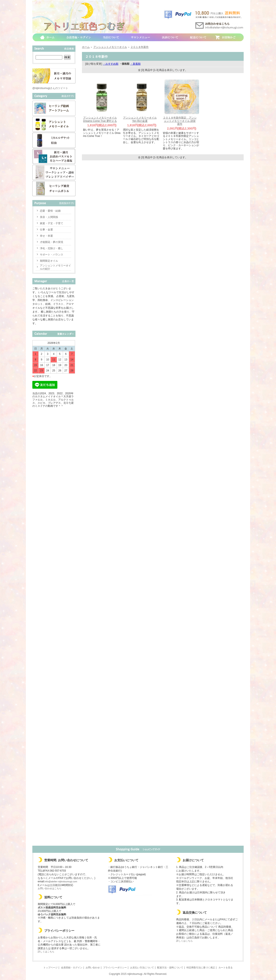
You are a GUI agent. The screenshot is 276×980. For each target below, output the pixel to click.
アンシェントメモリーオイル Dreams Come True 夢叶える (100, 119)
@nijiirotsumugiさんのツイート (50, 88)
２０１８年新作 (140, 47)
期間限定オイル (49, 261)
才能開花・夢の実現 (52, 242)
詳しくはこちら (46, 952)
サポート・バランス (52, 255)
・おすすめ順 (111, 64)
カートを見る (226, 967)
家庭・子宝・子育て (52, 223)
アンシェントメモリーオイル (110, 47)
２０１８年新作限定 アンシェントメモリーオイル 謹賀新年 (180, 121)
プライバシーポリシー (115, 967)
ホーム (86, 47)
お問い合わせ (93, 967)
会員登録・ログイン (72, 967)
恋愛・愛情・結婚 (50, 211)
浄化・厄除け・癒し (52, 248)
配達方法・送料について (170, 967)
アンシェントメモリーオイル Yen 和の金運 (140, 119)
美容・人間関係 (49, 217)
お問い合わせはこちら (50, 888)
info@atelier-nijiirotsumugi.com (61, 881)
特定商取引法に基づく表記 (201, 967)
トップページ (50, 967)
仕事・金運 (46, 230)
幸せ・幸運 (46, 236)
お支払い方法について (142, 967)
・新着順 (135, 64)
